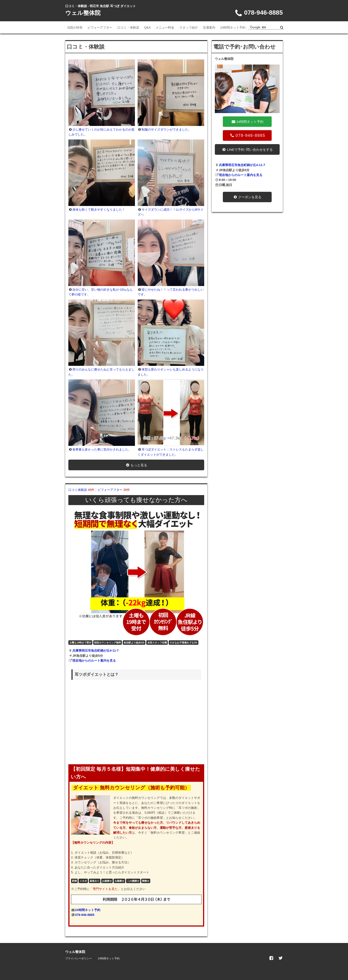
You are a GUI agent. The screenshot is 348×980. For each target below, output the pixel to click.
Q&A (147, 27)
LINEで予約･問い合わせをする (247, 150)
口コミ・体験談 (128, 27)
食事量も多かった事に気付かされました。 (102, 449)
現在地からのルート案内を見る (94, 661)
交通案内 (209, 27)
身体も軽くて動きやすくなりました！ (99, 210)
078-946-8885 (85, 915)
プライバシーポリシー (79, 958)
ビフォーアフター (100, 27)
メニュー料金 (165, 27)
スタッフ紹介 (189, 27)
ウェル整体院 (83, 13)
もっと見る (136, 465)
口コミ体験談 (81, 490)
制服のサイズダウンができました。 (166, 129)
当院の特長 (75, 27)
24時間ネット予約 (233, 27)
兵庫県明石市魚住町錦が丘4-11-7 (95, 651)
